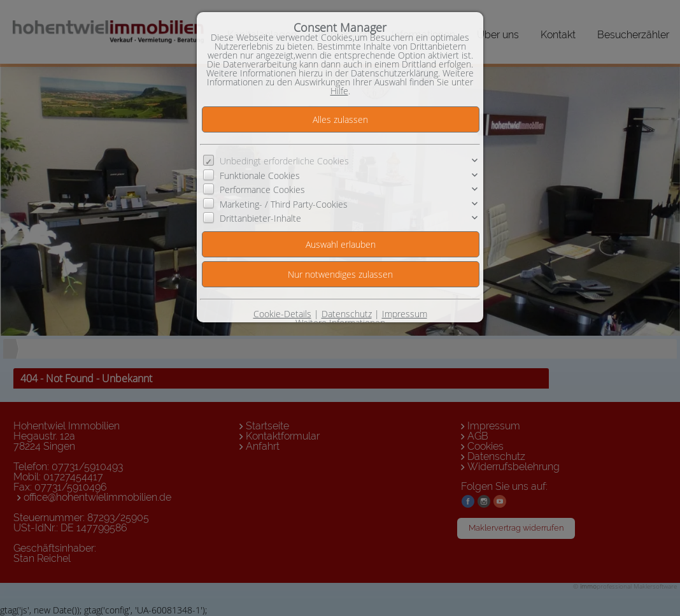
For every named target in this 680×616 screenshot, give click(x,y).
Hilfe (339, 91)
